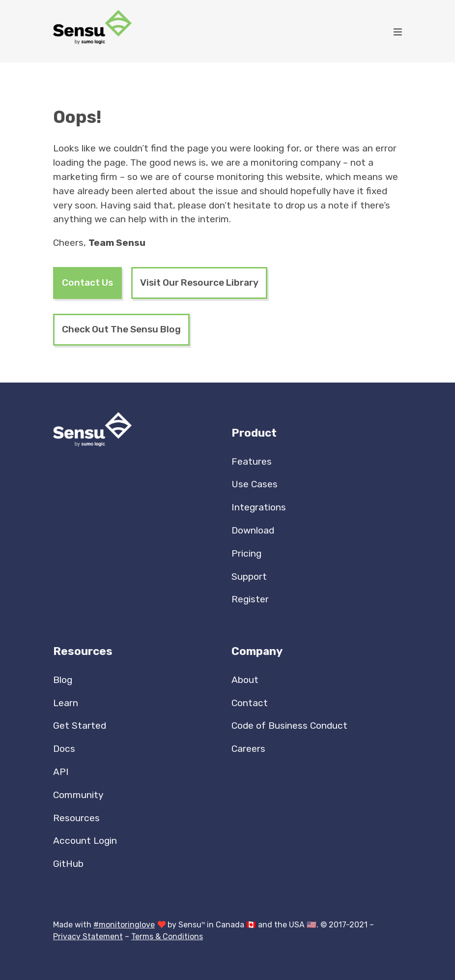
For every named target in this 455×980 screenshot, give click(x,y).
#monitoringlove (124, 925)
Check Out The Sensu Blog (121, 329)
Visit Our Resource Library (199, 282)
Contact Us (87, 282)
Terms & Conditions (167, 936)
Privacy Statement (88, 936)
